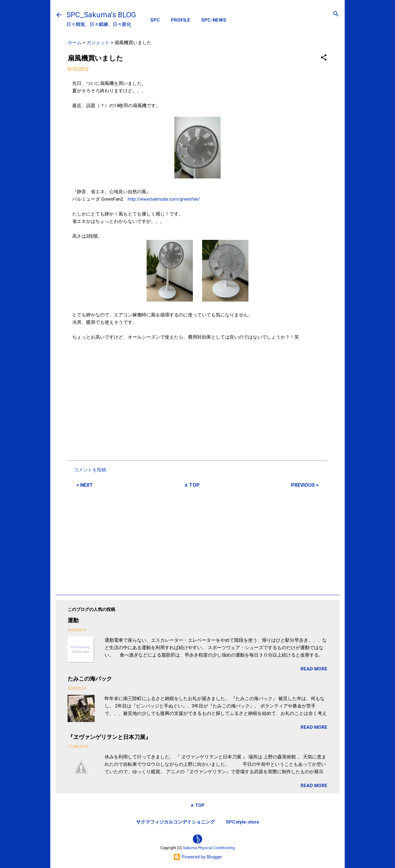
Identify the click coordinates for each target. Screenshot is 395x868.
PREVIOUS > (305, 485)
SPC (155, 20)
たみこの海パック (90, 679)
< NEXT (85, 485)
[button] (324, 58)
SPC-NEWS (214, 20)
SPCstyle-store (243, 822)
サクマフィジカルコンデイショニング (175, 822)
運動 (73, 620)
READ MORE (314, 669)
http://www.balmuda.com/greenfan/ (164, 199)
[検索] (336, 14)
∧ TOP (192, 485)
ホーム (75, 43)
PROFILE (181, 20)
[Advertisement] (197, 540)
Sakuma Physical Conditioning (209, 848)
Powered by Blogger (198, 857)
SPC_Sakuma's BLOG (101, 15)
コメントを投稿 (90, 470)
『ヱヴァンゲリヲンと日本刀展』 (109, 737)
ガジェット (98, 43)
